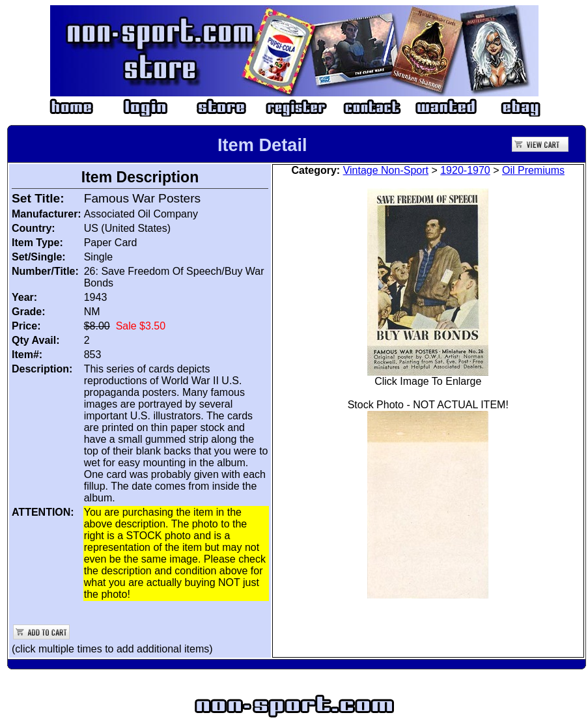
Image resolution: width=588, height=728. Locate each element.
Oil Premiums (533, 170)
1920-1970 (465, 170)
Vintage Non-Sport (386, 170)
